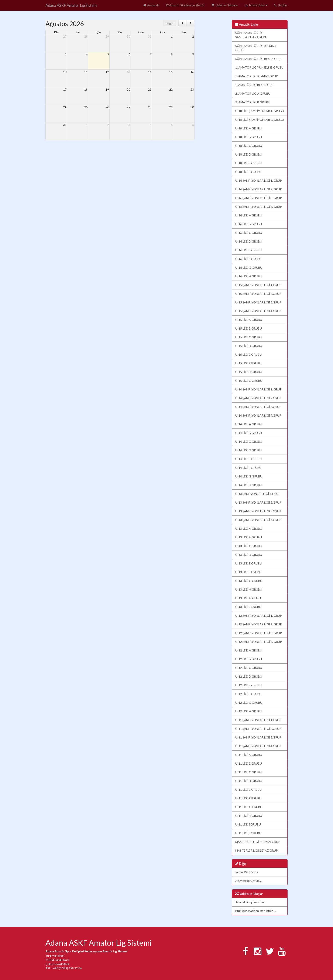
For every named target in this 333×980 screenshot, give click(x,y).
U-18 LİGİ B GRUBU (249, 137)
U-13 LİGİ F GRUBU (248, 572)
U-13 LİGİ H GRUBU (249, 589)
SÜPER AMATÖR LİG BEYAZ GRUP (259, 59)
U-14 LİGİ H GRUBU (249, 485)
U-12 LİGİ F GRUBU (248, 694)
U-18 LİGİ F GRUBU (248, 172)
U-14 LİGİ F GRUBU (248, 468)
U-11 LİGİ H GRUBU (249, 816)
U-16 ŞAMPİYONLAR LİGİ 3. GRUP (259, 198)
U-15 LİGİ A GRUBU (249, 320)
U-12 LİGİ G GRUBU (249, 703)
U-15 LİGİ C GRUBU (249, 337)
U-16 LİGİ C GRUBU (249, 233)
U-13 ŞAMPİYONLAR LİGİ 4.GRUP (258, 520)
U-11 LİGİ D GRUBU (249, 781)
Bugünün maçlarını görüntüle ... (256, 911)
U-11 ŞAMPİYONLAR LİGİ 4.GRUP (258, 746)
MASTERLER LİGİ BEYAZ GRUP (257, 850)
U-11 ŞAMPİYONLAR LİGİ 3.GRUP (258, 737)
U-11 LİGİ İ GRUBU (248, 824)
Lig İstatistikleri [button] (256, 5)
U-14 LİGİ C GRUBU (249, 442)
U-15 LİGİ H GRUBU (249, 372)
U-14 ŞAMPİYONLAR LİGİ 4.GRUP (258, 415)
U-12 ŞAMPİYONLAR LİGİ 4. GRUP (259, 642)
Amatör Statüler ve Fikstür (185, 5)
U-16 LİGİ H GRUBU (249, 276)
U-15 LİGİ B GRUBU (249, 328)
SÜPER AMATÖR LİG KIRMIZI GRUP (256, 48)
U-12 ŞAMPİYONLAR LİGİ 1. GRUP (259, 616)
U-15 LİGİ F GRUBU (248, 363)
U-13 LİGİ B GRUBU (249, 537)
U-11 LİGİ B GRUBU (249, 763)
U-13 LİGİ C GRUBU (249, 546)
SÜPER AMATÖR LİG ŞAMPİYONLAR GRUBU (251, 35)
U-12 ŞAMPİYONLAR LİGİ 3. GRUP (259, 633)
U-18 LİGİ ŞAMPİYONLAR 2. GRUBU (260, 120)
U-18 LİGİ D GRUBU (249, 154)
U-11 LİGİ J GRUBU (248, 833)
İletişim (281, 5)
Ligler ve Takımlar (225, 5)
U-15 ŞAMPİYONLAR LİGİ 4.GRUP (258, 311)
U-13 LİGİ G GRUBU (249, 581)
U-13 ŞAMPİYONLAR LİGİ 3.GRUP (258, 511)
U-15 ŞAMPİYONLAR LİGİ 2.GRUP (258, 294)
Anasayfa (151, 5)
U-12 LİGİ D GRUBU (249, 676)
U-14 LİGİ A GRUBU (249, 424)
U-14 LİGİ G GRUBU (249, 476)
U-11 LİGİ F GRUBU (248, 798)
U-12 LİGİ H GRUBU (249, 711)
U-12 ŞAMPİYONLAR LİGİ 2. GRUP (259, 624)
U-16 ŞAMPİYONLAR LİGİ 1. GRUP (259, 180)
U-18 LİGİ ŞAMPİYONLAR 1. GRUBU (260, 111)
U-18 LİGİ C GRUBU (249, 146)
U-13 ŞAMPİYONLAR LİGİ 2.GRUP (258, 502)
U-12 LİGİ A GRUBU (249, 650)
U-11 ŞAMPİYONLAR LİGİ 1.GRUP (258, 720)
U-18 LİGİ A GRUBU (249, 128)
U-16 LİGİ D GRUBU (249, 241)
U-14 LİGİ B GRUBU (249, 433)
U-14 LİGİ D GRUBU (249, 450)
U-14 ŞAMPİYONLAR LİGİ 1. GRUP (259, 389)
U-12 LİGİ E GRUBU (248, 685)
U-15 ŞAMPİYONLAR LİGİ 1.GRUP (258, 285)
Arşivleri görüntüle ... (249, 881)
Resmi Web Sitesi (247, 872)
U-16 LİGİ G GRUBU (249, 267)
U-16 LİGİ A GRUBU (249, 215)
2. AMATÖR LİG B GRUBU (253, 102)
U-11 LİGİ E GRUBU (248, 790)
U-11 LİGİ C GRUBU (249, 772)
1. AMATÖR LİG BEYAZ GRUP (255, 85)
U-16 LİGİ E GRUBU (248, 250)
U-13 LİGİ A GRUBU (249, 529)
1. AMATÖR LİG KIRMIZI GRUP (257, 76)
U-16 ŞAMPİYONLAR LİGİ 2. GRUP (259, 189)
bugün (170, 23)
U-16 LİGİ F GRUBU (248, 259)
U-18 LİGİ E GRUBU (248, 163)
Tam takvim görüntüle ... (251, 902)
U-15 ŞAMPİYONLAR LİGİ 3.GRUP (258, 302)
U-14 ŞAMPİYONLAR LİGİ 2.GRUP (258, 398)
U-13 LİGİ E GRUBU (248, 563)
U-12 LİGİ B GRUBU (249, 659)
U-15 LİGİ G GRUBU (249, 381)
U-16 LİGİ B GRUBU (249, 224)
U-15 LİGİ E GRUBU (248, 355)
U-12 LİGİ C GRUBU (249, 668)
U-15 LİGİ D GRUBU (249, 346)
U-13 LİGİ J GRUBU (248, 607)
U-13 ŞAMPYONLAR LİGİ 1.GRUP (258, 494)
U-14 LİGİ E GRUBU (248, 459)
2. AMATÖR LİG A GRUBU (253, 93)
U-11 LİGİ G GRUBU (249, 807)
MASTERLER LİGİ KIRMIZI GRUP (258, 842)
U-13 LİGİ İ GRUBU (248, 598)
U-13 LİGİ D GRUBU (249, 555)
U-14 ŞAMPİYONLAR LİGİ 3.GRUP (258, 407)
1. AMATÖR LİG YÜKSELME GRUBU (260, 67)
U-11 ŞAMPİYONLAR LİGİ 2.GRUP (258, 729)
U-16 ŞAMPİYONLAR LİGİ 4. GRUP (259, 207)
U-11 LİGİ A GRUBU (249, 755)
